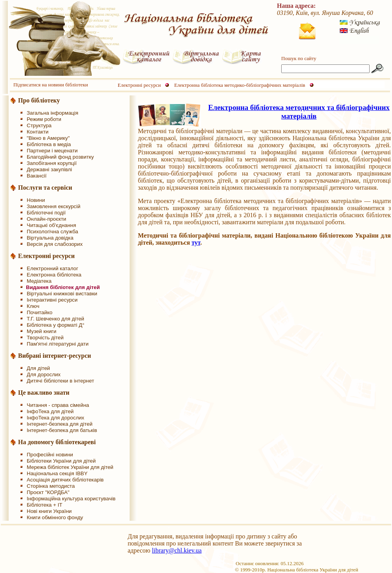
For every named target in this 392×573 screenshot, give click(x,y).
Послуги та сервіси (45, 188)
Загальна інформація (52, 113)
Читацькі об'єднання (51, 225)
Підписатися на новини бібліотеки (51, 85)
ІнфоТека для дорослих (56, 418)
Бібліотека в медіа (49, 144)
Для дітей (38, 368)
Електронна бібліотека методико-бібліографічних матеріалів (240, 85)
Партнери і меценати (52, 151)
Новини (36, 200)
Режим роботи (44, 119)
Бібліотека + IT (45, 505)
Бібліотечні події (46, 213)
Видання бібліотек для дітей (63, 287)
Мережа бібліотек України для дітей (70, 467)
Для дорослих (44, 374)
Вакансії (37, 176)
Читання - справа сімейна (58, 405)
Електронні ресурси (139, 85)
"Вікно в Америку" (48, 138)
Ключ (33, 306)
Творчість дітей (45, 338)
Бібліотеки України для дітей (61, 461)
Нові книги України (49, 511)
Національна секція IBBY (57, 473)
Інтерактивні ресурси (52, 300)
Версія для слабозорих (55, 244)
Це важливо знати (44, 393)
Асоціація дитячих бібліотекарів (65, 480)
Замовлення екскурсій (54, 206)
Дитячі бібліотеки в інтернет (60, 381)
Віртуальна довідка (50, 238)
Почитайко (39, 312)
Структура (39, 125)
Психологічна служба (52, 232)
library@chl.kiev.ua (177, 550)
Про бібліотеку (39, 100)
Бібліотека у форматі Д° (56, 325)
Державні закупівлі (49, 169)
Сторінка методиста (51, 486)
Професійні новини (50, 455)
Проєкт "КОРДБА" (48, 492)
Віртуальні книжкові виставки (62, 294)
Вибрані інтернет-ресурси (55, 356)
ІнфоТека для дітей (50, 411)
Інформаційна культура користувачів (71, 499)
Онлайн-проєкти (47, 219)
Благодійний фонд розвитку (60, 157)
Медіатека (39, 281)
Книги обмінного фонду (55, 517)
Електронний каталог (52, 268)
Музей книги (41, 331)
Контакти (38, 132)
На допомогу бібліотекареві (57, 442)
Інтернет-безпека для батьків (62, 430)
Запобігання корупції (52, 163)
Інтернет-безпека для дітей (60, 424)
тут (196, 243)
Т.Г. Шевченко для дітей (55, 319)
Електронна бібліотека (54, 275)
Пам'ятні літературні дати (58, 344)
